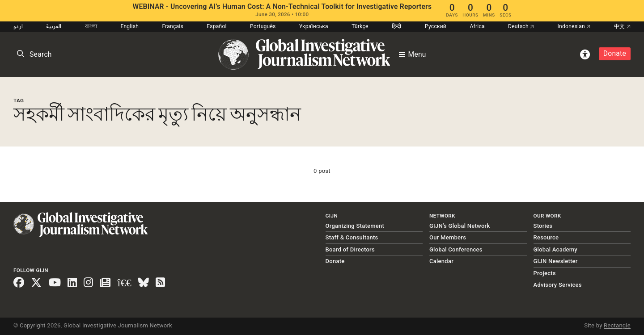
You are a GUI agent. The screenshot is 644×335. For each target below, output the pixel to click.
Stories (543, 226)
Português (263, 26)
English (129, 26)
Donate (615, 54)
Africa (477, 26)
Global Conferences (456, 249)
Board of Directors (350, 249)
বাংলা (91, 26)
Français (172, 26)
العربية (54, 26)
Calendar (441, 261)
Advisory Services (558, 285)
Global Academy (555, 249)
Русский (436, 26)
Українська (314, 26)
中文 (622, 26)
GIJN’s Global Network (460, 226)
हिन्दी (397, 26)
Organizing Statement (355, 226)
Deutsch (521, 26)
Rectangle (617, 325)
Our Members (448, 237)
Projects (545, 273)
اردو (18, 26)
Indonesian (574, 26)
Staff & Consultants (352, 237)
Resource (546, 237)
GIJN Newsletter (556, 261)
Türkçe (360, 26)
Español (217, 26)
